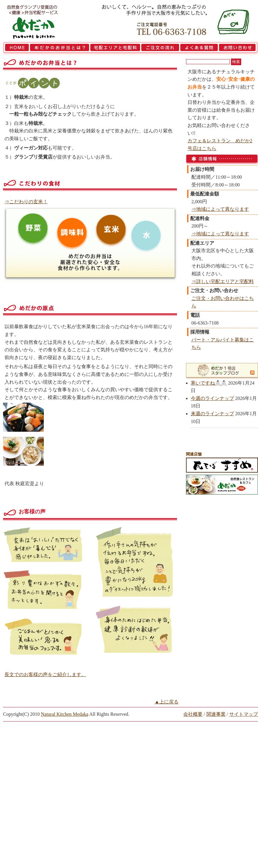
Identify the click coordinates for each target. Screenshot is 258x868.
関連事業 (216, 714)
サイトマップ (244, 714)
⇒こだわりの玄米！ (26, 202)
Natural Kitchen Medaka (64, 714)
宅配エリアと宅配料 (115, 49)
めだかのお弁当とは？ (60, 49)
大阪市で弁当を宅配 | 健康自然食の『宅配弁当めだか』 (40, 21)
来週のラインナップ (212, 414)
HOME (16, 49)
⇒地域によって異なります (220, 209)
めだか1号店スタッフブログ (218, 370)
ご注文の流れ (160, 49)
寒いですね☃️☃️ (209, 383)
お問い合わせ (238, 49)
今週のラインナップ (212, 398)
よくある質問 (199, 49)
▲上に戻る (166, 702)
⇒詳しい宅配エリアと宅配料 (223, 281)
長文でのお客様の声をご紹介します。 (45, 674)
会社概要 (193, 714)
